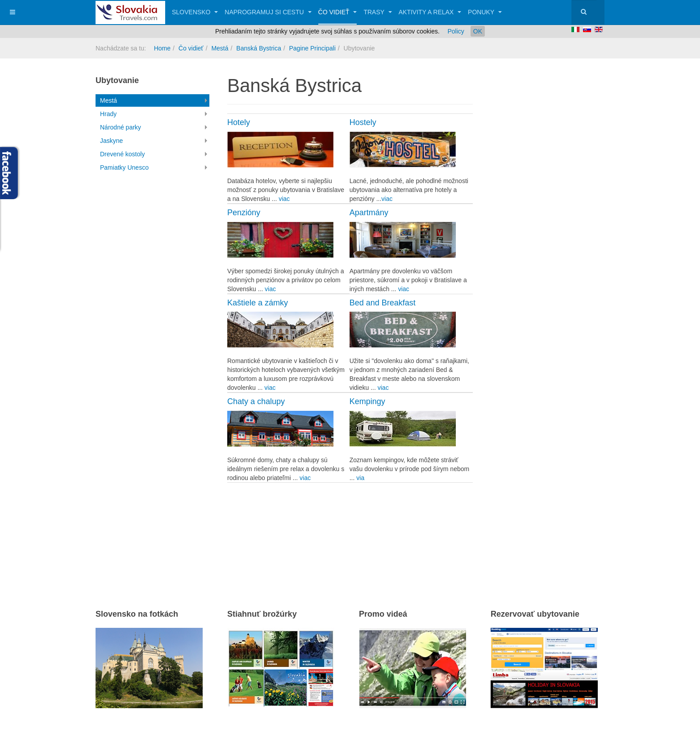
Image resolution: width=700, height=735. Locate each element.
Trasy (377, 12)
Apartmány (369, 213)
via (360, 478)
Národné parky (121, 127)
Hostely (363, 122)
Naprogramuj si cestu (268, 12)
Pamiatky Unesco (124, 167)
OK (478, 31)
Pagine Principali (312, 48)
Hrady (108, 114)
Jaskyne (111, 141)
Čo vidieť (338, 12)
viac (284, 199)
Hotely (239, 122)
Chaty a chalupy (256, 401)
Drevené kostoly (122, 154)
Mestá (220, 48)
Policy (456, 31)
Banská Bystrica (258, 48)
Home (162, 48)
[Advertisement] (332, 532)
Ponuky (485, 12)
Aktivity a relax (430, 12)
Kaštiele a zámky (258, 303)
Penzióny (244, 213)
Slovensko (195, 12)
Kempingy (367, 401)
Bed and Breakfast (383, 303)
